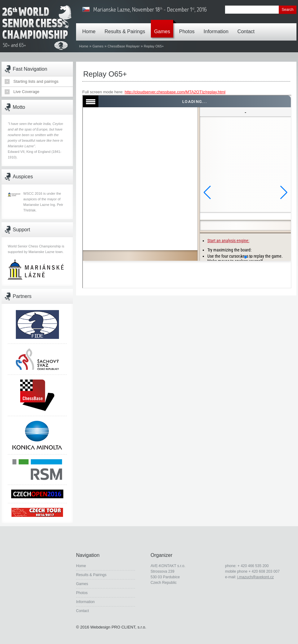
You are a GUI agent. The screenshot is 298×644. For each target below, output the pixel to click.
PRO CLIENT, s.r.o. (129, 627)
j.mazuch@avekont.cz (255, 577)
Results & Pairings (126, 27)
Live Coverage (26, 92)
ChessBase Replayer (124, 46)
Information (218, 27)
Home (90, 27)
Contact (248, 27)
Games (164, 27)
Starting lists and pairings (36, 81)
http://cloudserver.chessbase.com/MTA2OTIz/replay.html (175, 92)
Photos (188, 27)
